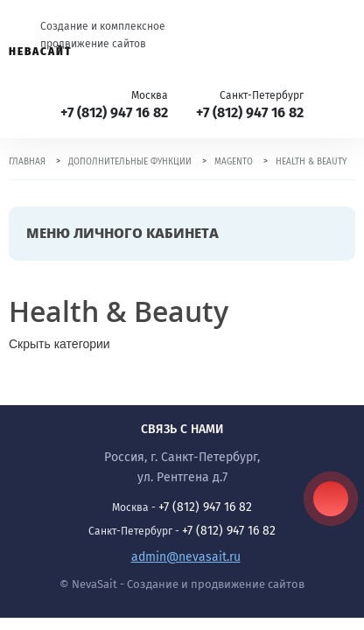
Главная (27, 162)
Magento (234, 162)
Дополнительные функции (130, 162)
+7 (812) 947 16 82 (114, 112)
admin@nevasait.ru (186, 557)
